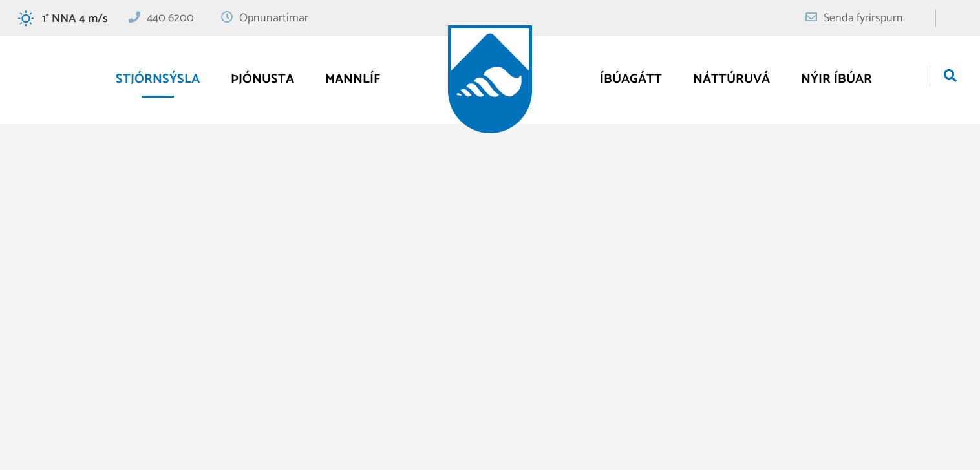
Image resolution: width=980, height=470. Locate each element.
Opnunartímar (274, 18)
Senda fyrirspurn (863, 18)
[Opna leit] (950, 77)
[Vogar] (490, 79)
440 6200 (170, 18)
